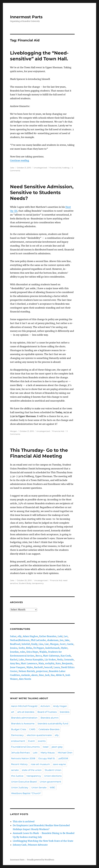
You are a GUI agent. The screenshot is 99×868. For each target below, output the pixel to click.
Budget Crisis (19, 729)
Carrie (70, 644)
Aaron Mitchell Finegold (24, 706)
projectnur (42, 671)
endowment (18, 741)
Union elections (53, 776)
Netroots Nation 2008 (23, 758)
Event (32, 741)
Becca (39, 656)
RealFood (15, 644)
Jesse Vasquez (18, 667)
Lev (66, 636)
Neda (60, 660)
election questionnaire (39, 735)
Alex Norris (25, 679)
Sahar (13, 636)
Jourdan (14, 652)
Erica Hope (32, 652)
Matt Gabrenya (51, 656)
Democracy (17, 735)
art (13, 712)
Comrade (69, 660)
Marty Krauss (48, 753)
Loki (60, 636)
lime (41, 675)
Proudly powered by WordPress (41, 860)
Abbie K (60, 675)
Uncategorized (40, 168)
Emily (34, 644)
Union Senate (39, 788)
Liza (41, 644)
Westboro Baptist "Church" (26, 793)
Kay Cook (66, 656)
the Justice (17, 776)
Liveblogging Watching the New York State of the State (43, 841)
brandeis (65, 712)
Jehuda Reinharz (20, 753)
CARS (32, 729)
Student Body (25, 583)
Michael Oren (65, 753)
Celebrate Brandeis (49, 729)
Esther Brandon (48, 636)
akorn (34, 675)
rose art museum (40, 764)
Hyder (64, 648)
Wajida (43, 652)
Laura (57, 667)
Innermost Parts (26, 17)
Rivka (29, 648)
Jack (47, 675)
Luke (21, 660)
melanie (26, 675)
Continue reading (20, 160)
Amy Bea (15, 663)
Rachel (14, 660)
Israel (46, 747)
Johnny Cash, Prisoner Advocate (30, 845)
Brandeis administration (24, 718)
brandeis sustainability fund (53, 724)
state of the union (32, 770)
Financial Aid (55, 168)
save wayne (59, 764)
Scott (63, 644)
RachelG (39, 667)
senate (15, 770)
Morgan (14, 431)
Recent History (19, 764)
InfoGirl (26, 644)
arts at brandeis (26, 712)
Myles (30, 667)
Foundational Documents (25, 747)
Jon (62, 640)
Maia (41, 663)
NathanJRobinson (20, 640)
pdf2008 (63, 758)
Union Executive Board (24, 782)
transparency (38, 583)
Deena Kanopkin (34, 660)
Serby (22, 648)
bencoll (48, 667)
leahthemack (52, 648)
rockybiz (50, 663)
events (42, 741)
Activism (45, 706)
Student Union (53, 770)
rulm (23, 652)
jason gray (57, 747)
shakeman (53, 640)
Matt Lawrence (29, 663)
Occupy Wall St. (47, 758)
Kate (58, 663)
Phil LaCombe (38, 640)
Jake (12, 168)
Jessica (14, 648)
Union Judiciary (20, 788)
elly (20, 636)
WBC (53, 788)
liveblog (66, 168)
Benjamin (67, 663)
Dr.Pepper (39, 648)
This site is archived (24, 821)
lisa (53, 675)
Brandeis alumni (50, 718)
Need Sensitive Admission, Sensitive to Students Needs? (42, 192)
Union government (50, 782)
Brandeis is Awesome (23, 724)
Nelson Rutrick (27, 671)
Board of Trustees (47, 712)
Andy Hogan (60, 706)
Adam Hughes (30, 636)
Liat (47, 644)
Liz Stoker (50, 660)
